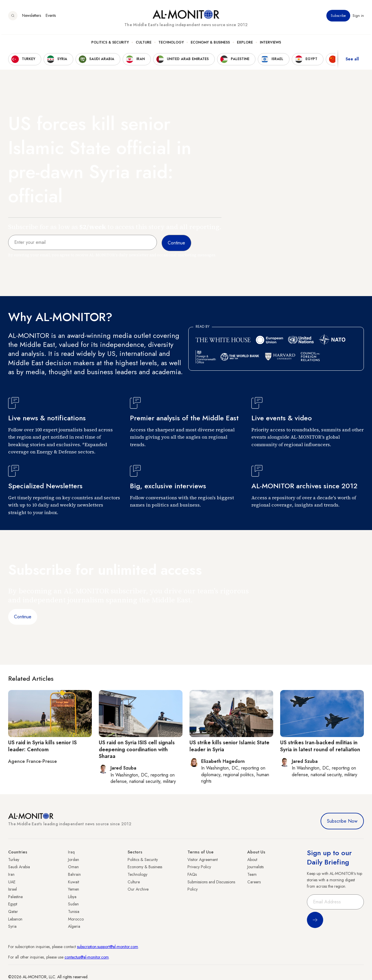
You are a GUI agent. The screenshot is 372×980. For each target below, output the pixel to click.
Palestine (15, 897)
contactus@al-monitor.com (87, 957)
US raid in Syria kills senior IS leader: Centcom (42, 746)
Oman (73, 867)
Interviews (270, 44)
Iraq (71, 852)
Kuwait (74, 882)
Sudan (73, 904)
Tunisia (74, 911)
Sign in (358, 17)
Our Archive (138, 889)
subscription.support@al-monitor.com (108, 947)
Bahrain (74, 874)
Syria (12, 926)
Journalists (255, 867)
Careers (254, 882)
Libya (72, 897)
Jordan (74, 860)
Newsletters (32, 17)
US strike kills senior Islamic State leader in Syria (229, 746)
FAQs (192, 874)
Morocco (76, 919)
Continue (23, 617)
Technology (171, 44)
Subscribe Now (342, 821)
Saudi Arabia (19, 867)
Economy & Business (210, 44)
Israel (12, 889)
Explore (245, 44)
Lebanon (15, 919)
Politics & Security (110, 44)
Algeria (74, 926)
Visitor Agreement (203, 860)
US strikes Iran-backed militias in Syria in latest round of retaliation (320, 746)
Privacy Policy (199, 867)
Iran (11, 874)
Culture (144, 44)
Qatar (13, 911)
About (252, 860)
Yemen (74, 889)
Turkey (14, 860)
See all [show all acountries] (352, 61)
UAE (12, 882)
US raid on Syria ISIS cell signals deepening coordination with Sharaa (137, 749)
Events (51, 17)
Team (252, 874)
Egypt (13, 904)
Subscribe (338, 17)
